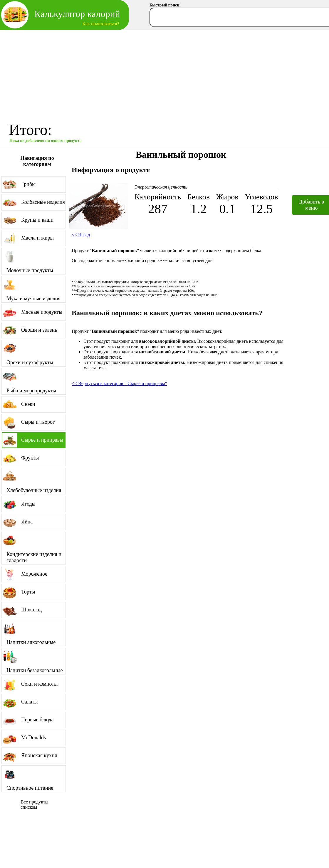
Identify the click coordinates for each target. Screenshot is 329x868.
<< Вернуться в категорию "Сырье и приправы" (119, 383)
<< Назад (81, 235)
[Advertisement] (165, 74)
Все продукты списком (35, 805)
